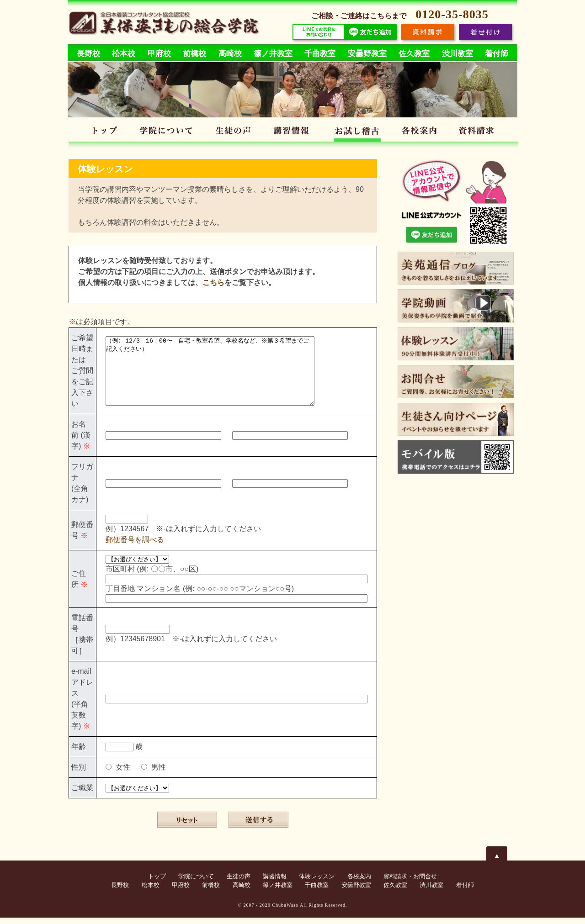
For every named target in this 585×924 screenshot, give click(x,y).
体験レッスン (357, 132)
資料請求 (479, 132)
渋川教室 (457, 54)
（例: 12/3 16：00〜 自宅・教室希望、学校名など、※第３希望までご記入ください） (223, 374)
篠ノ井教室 (273, 54)
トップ (105, 132)
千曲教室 (320, 54)
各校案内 (421, 132)
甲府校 (159, 54)
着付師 (497, 54)
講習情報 (293, 132)
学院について (168, 132)
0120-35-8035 (452, 14)
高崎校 (230, 54)
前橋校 (194, 54)
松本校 (124, 54)
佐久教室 (414, 54)
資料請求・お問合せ (410, 883)
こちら (213, 282)
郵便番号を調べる (135, 546)
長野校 (88, 54)
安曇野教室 (367, 54)
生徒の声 (233, 132)
